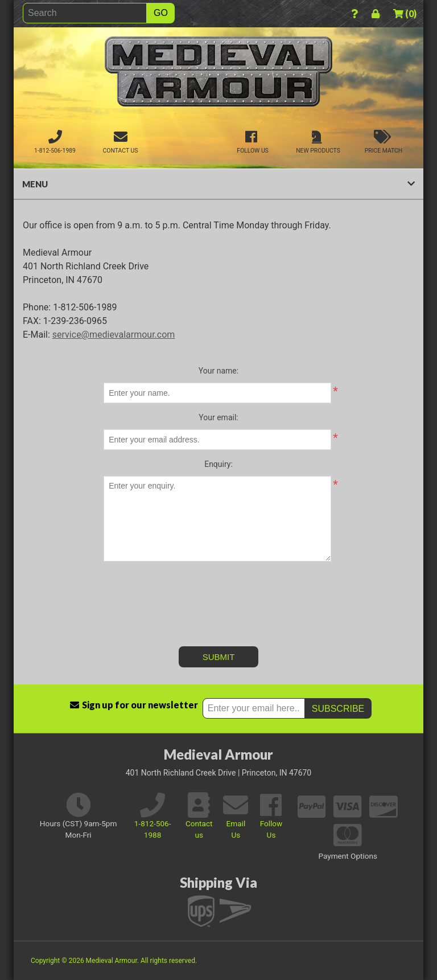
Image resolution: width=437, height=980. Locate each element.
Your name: (218, 371)
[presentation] (218, 592)
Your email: (218, 417)
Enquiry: (218, 464)
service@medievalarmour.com (114, 335)
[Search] (85, 13)
